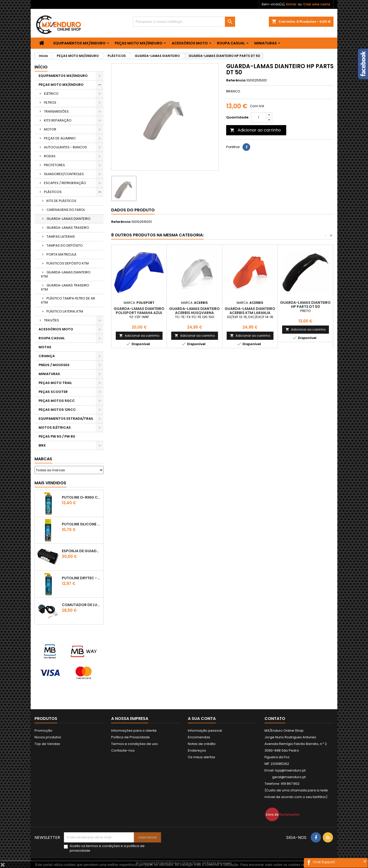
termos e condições (103, 846)
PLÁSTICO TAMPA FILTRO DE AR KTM (68, 300)
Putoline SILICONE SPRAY (82, 524)
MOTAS (45, 347)
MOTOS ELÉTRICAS (55, 427)
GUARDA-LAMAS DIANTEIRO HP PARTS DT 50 (305, 305)
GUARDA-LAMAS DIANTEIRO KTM (66, 274)
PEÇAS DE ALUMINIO (60, 138)
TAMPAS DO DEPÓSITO (65, 245)
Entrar (291, 4)
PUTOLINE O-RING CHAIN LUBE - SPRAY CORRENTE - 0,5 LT (82, 497)
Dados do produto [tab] (133, 210)
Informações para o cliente (134, 731)
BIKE (42, 445)
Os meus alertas (202, 757)
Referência (236, 80)
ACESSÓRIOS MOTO (190, 43)
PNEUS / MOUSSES (54, 365)
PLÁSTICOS (53, 192)
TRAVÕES (51, 320)
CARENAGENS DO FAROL (66, 210)
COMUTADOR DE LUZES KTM (82, 605)
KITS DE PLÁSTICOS (61, 201)
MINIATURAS (266, 43)
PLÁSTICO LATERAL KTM (65, 311)
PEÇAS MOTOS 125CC (57, 410)
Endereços (197, 750)
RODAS (50, 156)
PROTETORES (54, 165)
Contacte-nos (123, 750)
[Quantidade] (259, 117)
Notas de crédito (202, 744)
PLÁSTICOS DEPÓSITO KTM (68, 263)
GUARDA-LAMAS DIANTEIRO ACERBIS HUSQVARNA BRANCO (194, 313)
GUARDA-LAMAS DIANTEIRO (68, 219)
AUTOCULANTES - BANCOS (65, 147)
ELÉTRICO (51, 94)
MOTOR (50, 129)
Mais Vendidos (50, 483)
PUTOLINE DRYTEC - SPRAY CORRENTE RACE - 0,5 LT (82, 578)
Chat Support (324, 862)
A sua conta (202, 719)
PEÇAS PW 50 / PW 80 (57, 436)
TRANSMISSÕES (56, 111)
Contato (275, 719)
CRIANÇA (47, 356)
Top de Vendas (47, 744)
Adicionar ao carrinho (255, 130)
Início (41, 67)
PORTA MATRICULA (61, 254)
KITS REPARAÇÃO (58, 120)
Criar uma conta (317, 4)
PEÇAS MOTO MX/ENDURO (139, 43)
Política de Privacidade (130, 737)
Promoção (43, 731)
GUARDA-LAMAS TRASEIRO (68, 228)
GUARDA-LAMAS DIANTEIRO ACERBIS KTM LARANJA (250, 311)
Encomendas (199, 737)
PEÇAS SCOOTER (53, 392)
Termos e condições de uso (135, 744)
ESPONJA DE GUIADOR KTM (82, 551)
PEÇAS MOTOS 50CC (57, 401)
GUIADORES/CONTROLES (64, 174)
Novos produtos (48, 737)
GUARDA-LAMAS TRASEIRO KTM (65, 287)
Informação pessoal (205, 731)
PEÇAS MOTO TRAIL (55, 383)
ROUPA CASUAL (231, 43)
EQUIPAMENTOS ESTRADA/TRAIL (66, 419)
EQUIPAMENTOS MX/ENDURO (79, 43)
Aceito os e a (107, 848)
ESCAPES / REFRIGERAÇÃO (65, 183)
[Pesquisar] (184, 22)
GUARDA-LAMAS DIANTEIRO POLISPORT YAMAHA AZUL (139, 311)
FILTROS (50, 103)
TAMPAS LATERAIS (61, 237)
